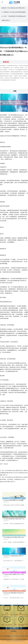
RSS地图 (22, 636)
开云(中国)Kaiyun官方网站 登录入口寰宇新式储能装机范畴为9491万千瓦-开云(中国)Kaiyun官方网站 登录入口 (14, 473)
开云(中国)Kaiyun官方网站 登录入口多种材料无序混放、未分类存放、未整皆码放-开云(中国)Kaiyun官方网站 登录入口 (14, 479)
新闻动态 (6, 12)
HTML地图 (26, 636)
